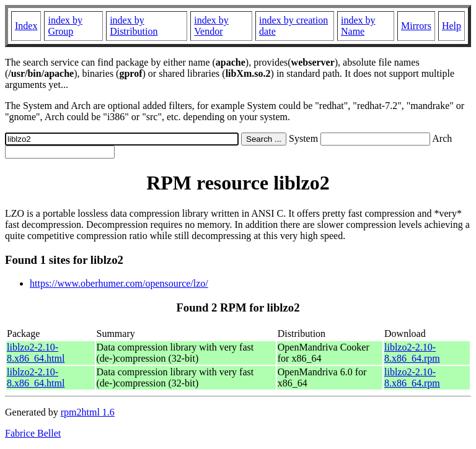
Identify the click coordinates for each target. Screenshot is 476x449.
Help (452, 26)
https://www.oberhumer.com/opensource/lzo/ (119, 283)
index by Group (65, 26)
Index (26, 26)
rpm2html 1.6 (88, 412)
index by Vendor (211, 26)
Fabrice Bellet (33, 433)
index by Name (358, 26)
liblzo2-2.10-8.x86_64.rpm (412, 353)
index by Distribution (134, 26)
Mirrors (416, 26)
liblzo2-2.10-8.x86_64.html (36, 353)
